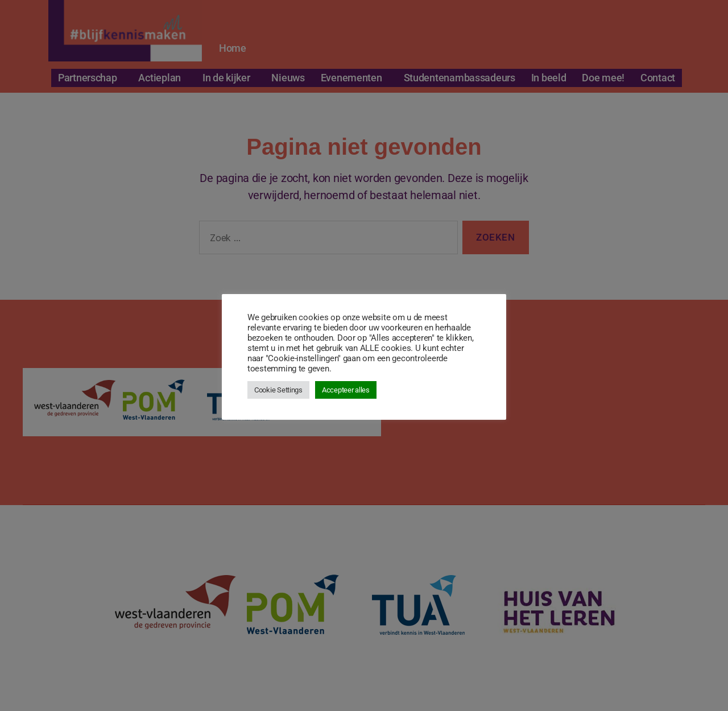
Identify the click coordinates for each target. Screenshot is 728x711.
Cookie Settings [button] (278, 390)
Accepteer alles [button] (346, 390)
